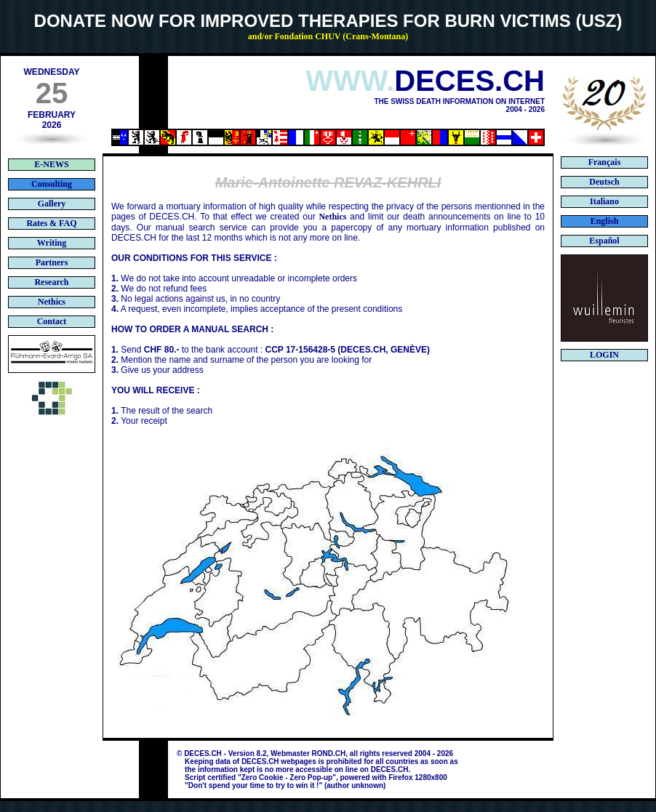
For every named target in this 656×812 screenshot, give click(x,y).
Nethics (332, 217)
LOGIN (604, 355)
